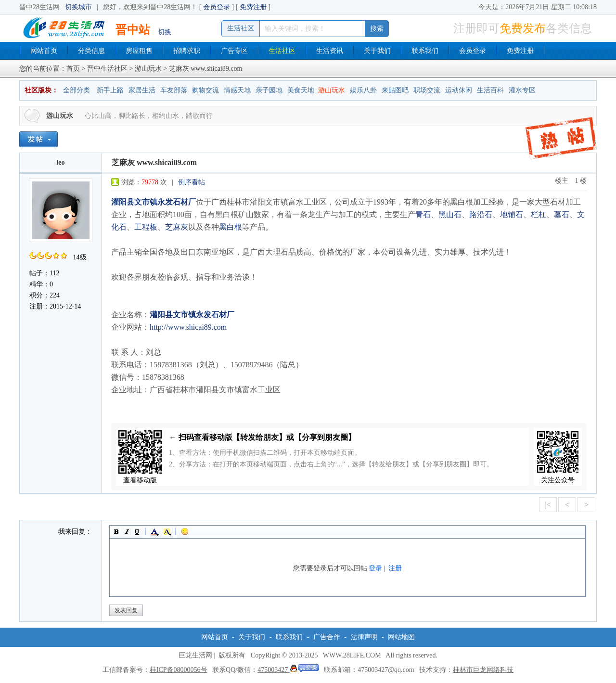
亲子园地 (269, 90)
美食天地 (301, 90)
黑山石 (450, 214)
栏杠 (539, 214)
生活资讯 (330, 51)
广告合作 (327, 637)
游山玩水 (148, 69)
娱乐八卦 (363, 90)
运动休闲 (459, 90)
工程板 (146, 227)
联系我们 (425, 51)
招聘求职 (187, 51)
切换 (165, 32)
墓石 (562, 214)
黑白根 (231, 227)
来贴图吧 (395, 90)
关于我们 (377, 51)
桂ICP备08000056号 (179, 670)
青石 (423, 214)
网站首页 (44, 51)
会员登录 (217, 7)
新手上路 (110, 90)
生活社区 (282, 51)
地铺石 (512, 214)
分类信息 (91, 51)
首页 (73, 69)
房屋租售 (139, 51)
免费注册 (253, 7)
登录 (375, 568)
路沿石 (481, 214)
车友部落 (174, 90)
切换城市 (78, 7)
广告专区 (234, 51)
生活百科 (490, 90)
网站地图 (401, 637)
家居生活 (142, 90)
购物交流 (205, 90)
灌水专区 (522, 90)
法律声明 (364, 637)
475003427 (288, 670)
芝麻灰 (177, 227)
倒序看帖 (192, 182)
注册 (395, 568)
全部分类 (77, 90)
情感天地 (237, 90)
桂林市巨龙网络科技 (483, 670)
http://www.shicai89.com (188, 327)
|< (548, 505)
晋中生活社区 (107, 69)
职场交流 (427, 90)
